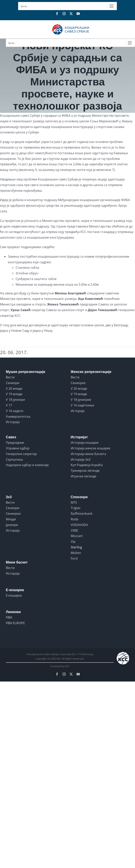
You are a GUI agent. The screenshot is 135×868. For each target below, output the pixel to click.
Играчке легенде (83, 476)
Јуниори (12, 525)
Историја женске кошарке (90, 448)
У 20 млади (14, 388)
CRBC (75, 530)
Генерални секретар (21, 454)
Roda (75, 519)
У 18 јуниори (15, 400)
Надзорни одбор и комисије (27, 465)
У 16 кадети (15, 411)
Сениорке (78, 383)
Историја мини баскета (88, 454)
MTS (74, 502)
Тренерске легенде (85, 471)
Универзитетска (18, 416)
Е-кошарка (14, 595)
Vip (73, 542)
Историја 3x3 (81, 459)
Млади (11, 519)
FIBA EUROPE (15, 623)
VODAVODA (79, 525)
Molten (76, 553)
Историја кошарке (85, 443)
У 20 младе (79, 388)
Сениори (13, 383)
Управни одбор (18, 448)
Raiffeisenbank (82, 514)
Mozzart (77, 536)
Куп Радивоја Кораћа (87, 465)
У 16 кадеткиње (82, 405)
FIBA (9, 617)
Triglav (76, 508)
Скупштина (14, 459)
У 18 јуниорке (81, 400)
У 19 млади (14, 394)
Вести (10, 377)
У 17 (9, 405)
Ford (74, 558)
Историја (13, 422)
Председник (15, 443)
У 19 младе (79, 394)
